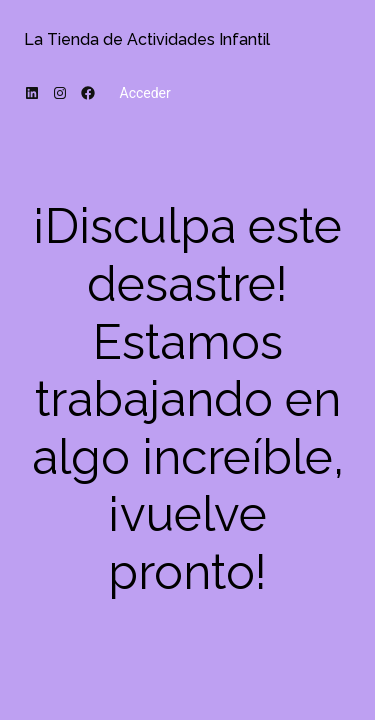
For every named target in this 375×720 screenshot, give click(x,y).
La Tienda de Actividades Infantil (147, 39)
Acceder (145, 93)
